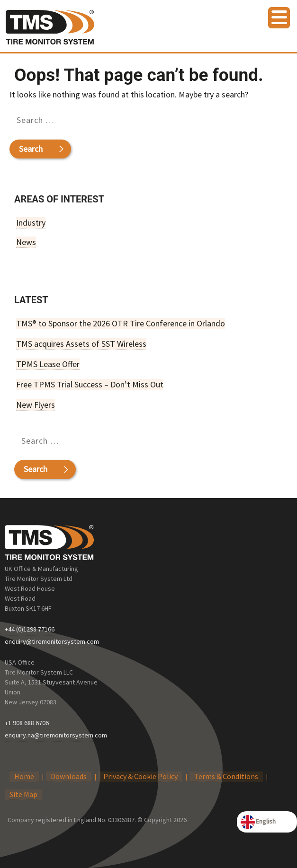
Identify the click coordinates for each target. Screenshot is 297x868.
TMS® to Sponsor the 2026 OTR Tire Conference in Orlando (121, 323)
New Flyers (36, 405)
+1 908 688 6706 (27, 723)
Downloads (69, 776)
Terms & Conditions (226, 776)
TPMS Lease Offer (48, 364)
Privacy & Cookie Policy (140, 776)
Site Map (23, 794)
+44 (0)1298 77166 (30, 629)
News (26, 242)
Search (31, 149)
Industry (31, 223)
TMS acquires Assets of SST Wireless (81, 344)
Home (24, 776)
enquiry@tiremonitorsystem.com (52, 641)
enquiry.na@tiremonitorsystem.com (56, 735)
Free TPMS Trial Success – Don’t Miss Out (90, 384)
